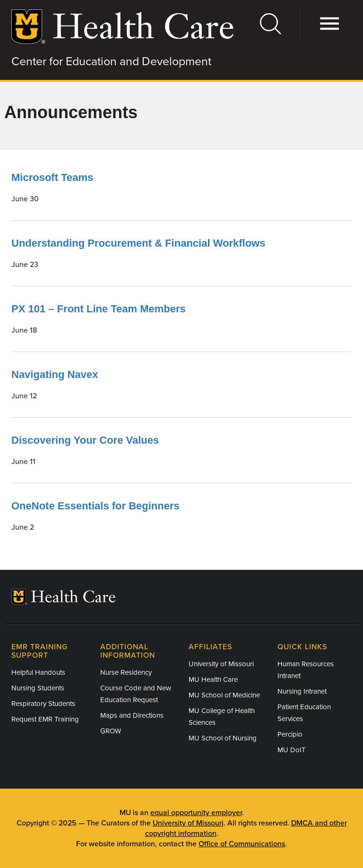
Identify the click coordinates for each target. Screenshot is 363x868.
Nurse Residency (126, 672)
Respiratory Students (43, 704)
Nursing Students (38, 688)
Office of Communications (242, 844)
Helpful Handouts (38, 672)
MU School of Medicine (224, 695)
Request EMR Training (45, 719)
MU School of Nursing (223, 738)
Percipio (290, 734)
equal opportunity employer (196, 813)
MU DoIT (292, 750)
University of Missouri (221, 664)
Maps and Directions (132, 715)
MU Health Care (213, 679)
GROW (111, 731)
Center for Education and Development (111, 61)
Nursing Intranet (302, 691)
